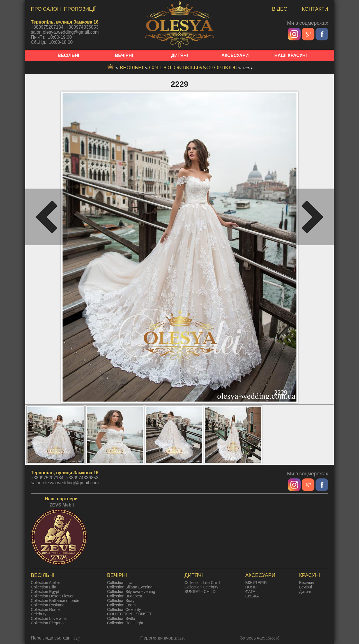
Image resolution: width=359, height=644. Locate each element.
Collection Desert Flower (52, 596)
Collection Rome (45, 609)
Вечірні (305, 587)
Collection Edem (121, 605)
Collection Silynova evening (131, 592)
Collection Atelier (45, 583)
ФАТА (250, 592)
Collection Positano (48, 605)
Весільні (307, 583)
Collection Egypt (45, 592)
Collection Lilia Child (202, 583)
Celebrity (39, 614)
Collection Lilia (43, 587)
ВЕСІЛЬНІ (69, 55)
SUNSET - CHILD (200, 592)
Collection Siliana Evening (130, 587)
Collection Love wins (49, 618)
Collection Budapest (125, 596)
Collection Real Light (125, 623)
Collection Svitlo (121, 618)
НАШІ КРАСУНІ (291, 55)
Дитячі (305, 592)
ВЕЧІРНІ (124, 55)
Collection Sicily (121, 601)
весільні (132, 68)
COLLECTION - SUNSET (129, 614)
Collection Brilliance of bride (194, 68)
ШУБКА (252, 596)
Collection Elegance (48, 623)
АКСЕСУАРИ (235, 55)
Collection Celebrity (124, 609)
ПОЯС (251, 587)
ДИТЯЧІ (179, 55)
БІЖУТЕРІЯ (256, 583)
